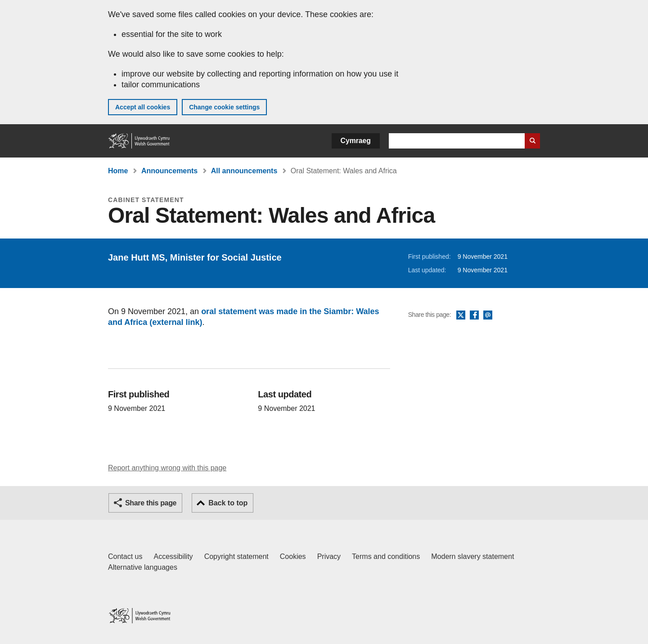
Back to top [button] (228, 503)
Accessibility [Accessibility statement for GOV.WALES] (173, 556)
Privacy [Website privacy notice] (329, 556)
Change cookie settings (224, 107)
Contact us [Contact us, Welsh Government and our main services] (125, 556)
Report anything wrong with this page (167, 468)
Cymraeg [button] (356, 141)
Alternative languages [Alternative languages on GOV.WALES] (143, 567)
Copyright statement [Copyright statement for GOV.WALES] (236, 556)
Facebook (474, 315)
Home (118, 171)
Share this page (151, 503)
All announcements (244, 171)
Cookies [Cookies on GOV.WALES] (293, 556)
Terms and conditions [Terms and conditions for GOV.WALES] (386, 556)
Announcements (169, 171)
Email (488, 315)
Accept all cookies (143, 107)
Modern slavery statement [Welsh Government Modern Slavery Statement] (472, 556)
